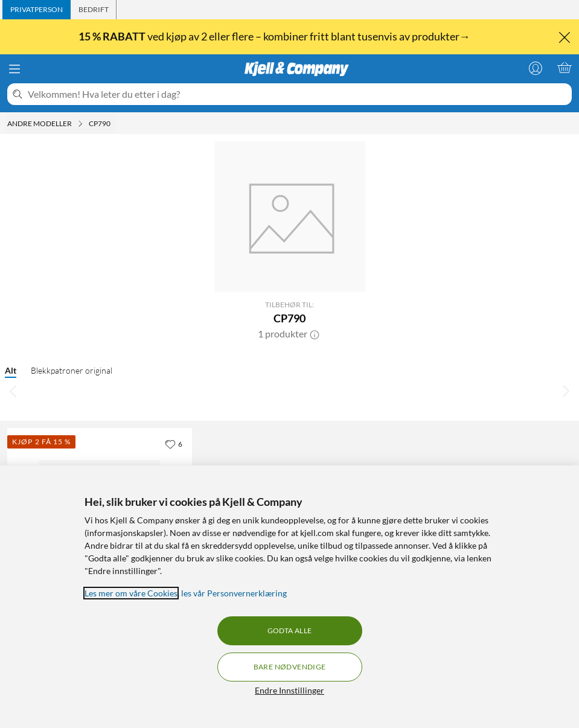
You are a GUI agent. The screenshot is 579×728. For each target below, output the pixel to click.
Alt (11, 370)
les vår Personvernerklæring (234, 593)
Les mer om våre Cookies (131, 593)
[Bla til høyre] (566, 391)
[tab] (37, 10)
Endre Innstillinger (289, 690)
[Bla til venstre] (13, 391)
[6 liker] (174, 444)
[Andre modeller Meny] (80, 124)
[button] (315, 334)
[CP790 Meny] (114, 124)
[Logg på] (536, 68)
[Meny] (14, 69)
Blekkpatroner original (72, 370)
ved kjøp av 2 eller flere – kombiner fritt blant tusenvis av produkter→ (275, 36)
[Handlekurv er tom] (565, 68)
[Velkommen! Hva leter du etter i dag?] (297, 94)
